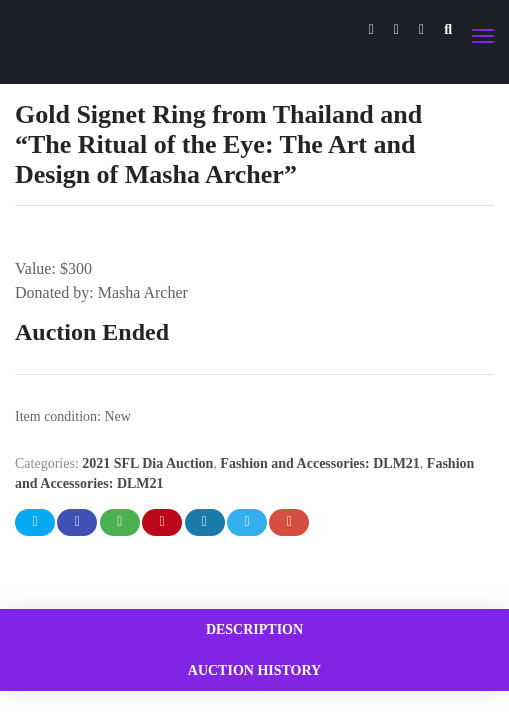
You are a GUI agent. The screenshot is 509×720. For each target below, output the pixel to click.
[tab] (254, 629)
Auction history (254, 670)
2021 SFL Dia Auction (147, 463)
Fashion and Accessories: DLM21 (320, 463)
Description (254, 629)
